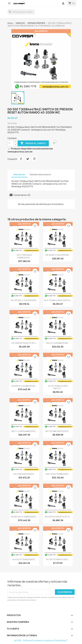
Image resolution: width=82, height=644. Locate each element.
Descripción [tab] (19, 175)
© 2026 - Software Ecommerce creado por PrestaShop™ (41, 641)
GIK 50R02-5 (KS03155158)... (58, 255)
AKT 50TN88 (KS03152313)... (58, 431)
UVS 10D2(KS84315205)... (24, 474)
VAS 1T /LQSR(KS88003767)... (24, 431)
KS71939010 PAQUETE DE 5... (24, 343)
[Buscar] (21, 12)
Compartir (21, 159)
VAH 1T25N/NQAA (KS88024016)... (24, 256)
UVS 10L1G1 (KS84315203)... (24, 559)
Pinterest (34, 159)
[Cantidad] (11, 143)
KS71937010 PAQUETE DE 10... (58, 517)
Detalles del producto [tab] (40, 175)
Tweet (28, 159)
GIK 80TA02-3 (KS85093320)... (24, 517)
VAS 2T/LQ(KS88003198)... (58, 343)
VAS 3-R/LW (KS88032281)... (58, 474)
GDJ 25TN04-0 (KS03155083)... (24, 300)
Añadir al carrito (33, 143)
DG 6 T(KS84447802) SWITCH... (58, 300)
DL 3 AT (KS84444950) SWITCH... (58, 387)
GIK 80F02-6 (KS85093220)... (24, 386)
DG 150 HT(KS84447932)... (58, 559)
